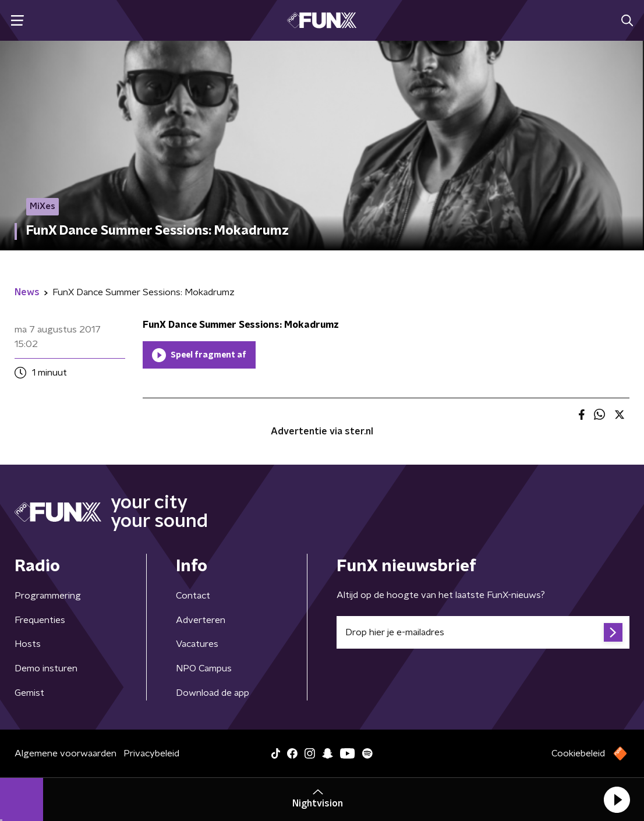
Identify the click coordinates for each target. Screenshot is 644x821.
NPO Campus (204, 668)
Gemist (29, 693)
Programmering (48, 596)
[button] (617, 799)
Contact (193, 596)
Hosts (28, 644)
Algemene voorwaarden (66, 753)
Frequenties (40, 620)
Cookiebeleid (578, 753)
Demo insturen (46, 668)
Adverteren (201, 620)
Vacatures (197, 644)
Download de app (213, 693)
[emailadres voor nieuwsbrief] (483, 632)
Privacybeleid (151, 753)
